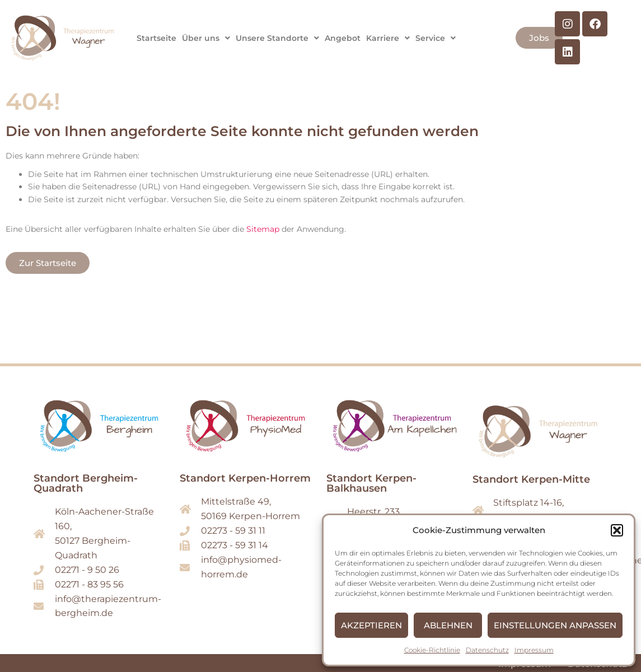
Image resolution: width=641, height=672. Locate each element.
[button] (617, 530)
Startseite (156, 38)
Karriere (388, 38)
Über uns (206, 38)
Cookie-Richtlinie (432, 650)
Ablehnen (448, 625)
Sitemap (263, 229)
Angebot (343, 38)
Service (436, 38)
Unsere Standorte (277, 38)
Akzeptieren (371, 625)
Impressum (534, 650)
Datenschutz (487, 650)
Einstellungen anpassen (555, 625)
